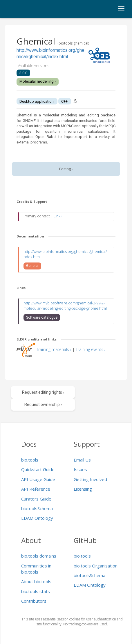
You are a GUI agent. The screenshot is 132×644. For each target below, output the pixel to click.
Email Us (82, 460)
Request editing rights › (43, 392)
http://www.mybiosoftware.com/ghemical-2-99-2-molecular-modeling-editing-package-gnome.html (65, 306)
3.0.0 (23, 73)
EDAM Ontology (37, 518)
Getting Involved (90, 479)
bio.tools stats (36, 591)
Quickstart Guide (38, 469)
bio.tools (30, 460)
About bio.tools (36, 581)
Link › (58, 216)
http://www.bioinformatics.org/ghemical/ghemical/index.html (66, 254)
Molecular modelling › (38, 81)
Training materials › (54, 349)
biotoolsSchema (37, 508)
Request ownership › (43, 405)
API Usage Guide (38, 479)
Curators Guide (36, 499)
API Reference (36, 489)
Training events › (91, 349)
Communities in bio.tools (36, 569)
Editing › (66, 169)
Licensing (83, 489)
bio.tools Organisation (96, 566)
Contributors (34, 601)
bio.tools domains (39, 556)
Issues (80, 469)
